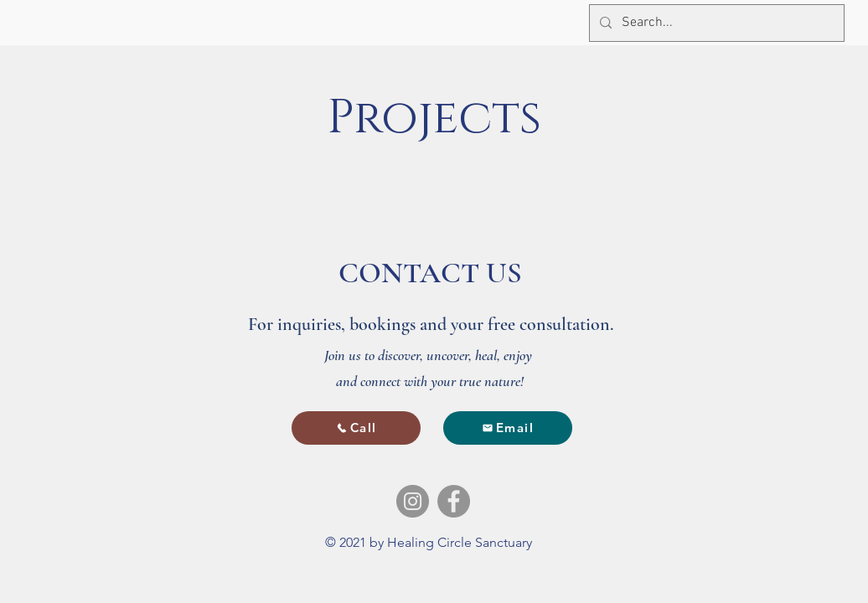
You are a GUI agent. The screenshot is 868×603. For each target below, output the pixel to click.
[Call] (356, 428)
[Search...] (715, 23)
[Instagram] (413, 501)
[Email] (508, 428)
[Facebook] (454, 501)
